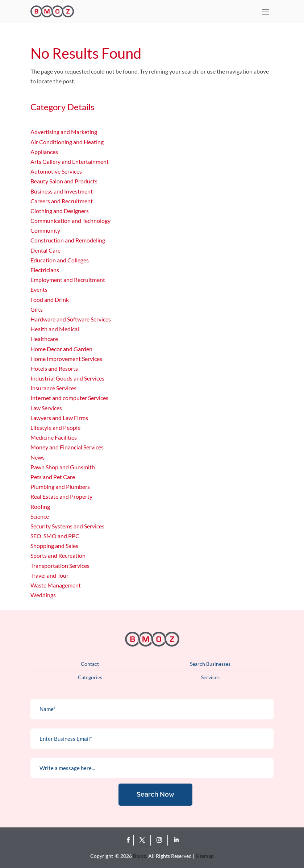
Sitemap (205, 856)
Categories (90, 677)
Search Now (155, 794)
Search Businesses (210, 664)
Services (210, 677)
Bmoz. (140, 856)
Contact (90, 664)
